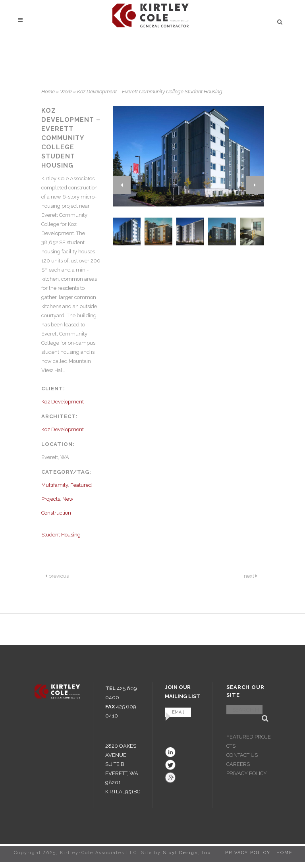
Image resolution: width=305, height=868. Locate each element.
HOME (285, 853)
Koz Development (63, 402)
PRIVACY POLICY (247, 773)
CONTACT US (242, 755)
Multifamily (55, 485)
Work (66, 92)
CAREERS (238, 764)
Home (48, 92)
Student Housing (61, 535)
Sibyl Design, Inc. (188, 853)
